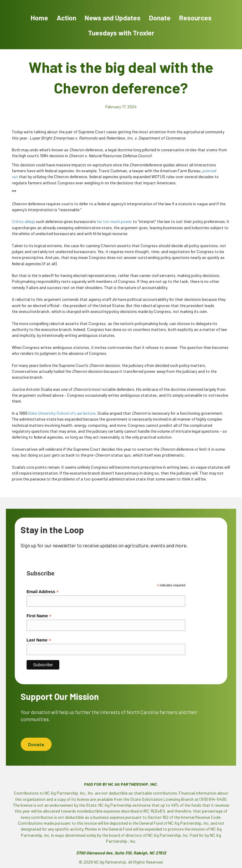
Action (66, 18)
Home (39, 18)
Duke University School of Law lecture (62, 413)
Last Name (39, 640)
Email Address (43, 592)
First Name (39, 616)
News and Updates (113, 18)
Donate (160, 18)
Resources (195, 18)
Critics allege (23, 221)
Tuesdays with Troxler (121, 33)
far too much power (114, 221)
